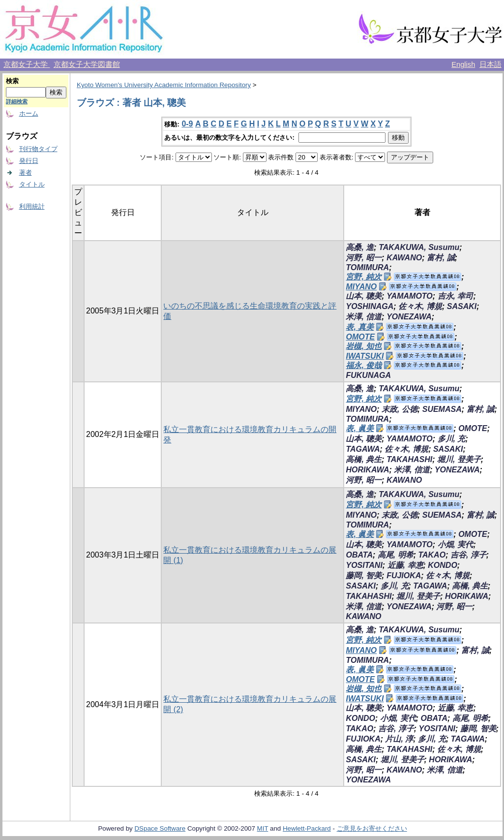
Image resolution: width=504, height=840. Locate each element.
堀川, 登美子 (459, 459)
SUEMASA (442, 409)
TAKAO (432, 555)
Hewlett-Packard (307, 828)
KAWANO (404, 258)
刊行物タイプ (38, 149)
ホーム (29, 113)
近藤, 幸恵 (405, 565)
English (463, 64)
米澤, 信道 (364, 317)
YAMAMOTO (410, 296)
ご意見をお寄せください (372, 828)
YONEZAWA (409, 317)
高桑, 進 (360, 247)
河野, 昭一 (364, 258)
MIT (263, 828)
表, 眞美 (360, 428)
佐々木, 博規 (420, 306)
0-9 (187, 124)
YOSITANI (364, 565)
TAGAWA (363, 449)
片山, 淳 (399, 739)
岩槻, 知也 (364, 346)
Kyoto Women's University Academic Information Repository (164, 85)
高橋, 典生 (364, 459)
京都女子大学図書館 (87, 64)
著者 (26, 172)
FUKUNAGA (368, 375)
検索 (12, 81)
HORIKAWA (367, 470)
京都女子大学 (27, 64)
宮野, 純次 (364, 277)
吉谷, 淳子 (468, 555)
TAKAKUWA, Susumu (419, 247)
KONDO (443, 565)
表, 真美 (360, 327)
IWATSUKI (365, 356)
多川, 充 (452, 439)
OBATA (359, 555)
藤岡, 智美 (364, 576)
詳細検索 (17, 101)
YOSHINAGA (370, 306)
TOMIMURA (367, 267)
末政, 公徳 (400, 409)
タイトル (32, 184)
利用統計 (32, 206)
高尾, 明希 (396, 555)
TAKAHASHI (409, 459)
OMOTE (360, 337)
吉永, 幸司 (456, 296)
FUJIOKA (404, 576)
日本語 (490, 64)
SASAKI (462, 306)
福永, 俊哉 (364, 365)
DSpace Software (160, 828)
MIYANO (361, 287)
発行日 (29, 161)
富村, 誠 (441, 258)
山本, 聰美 (364, 296)
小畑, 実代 (456, 544)
